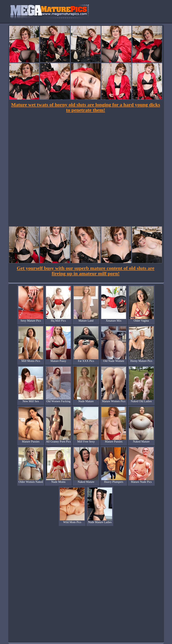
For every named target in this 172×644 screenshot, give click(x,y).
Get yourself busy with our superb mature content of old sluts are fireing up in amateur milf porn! (85, 271)
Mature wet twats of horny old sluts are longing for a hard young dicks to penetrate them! (86, 107)
